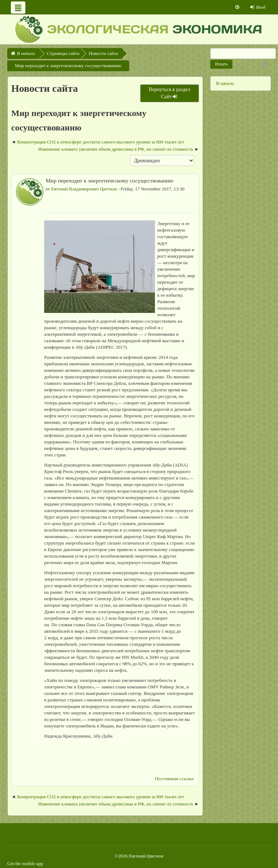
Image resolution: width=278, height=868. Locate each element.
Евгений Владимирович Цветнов (84, 189)
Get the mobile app (25, 863)
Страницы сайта (63, 53)
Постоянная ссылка (174, 779)
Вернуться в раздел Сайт (170, 93)
